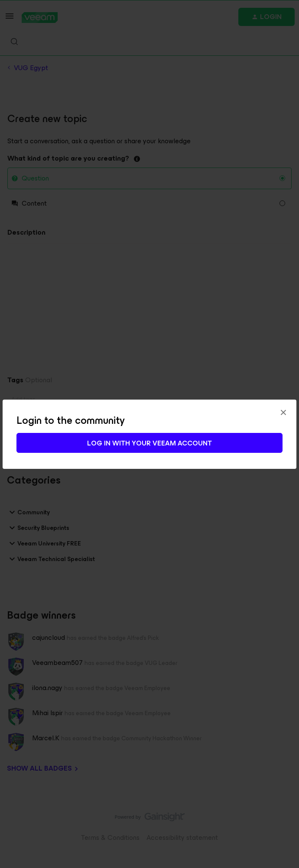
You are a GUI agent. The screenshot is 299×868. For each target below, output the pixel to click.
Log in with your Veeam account (149, 443)
